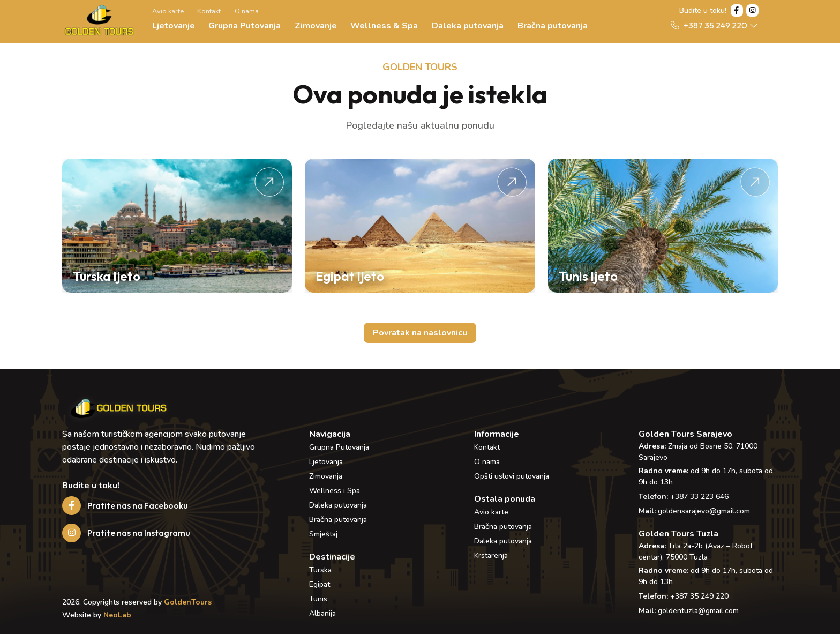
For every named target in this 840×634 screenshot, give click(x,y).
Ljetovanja (326, 462)
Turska (320, 570)
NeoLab (117, 615)
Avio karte (168, 11)
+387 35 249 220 (699, 596)
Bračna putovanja (553, 26)
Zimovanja (326, 476)
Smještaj (323, 534)
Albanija (322, 613)
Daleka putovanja (468, 26)
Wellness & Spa (384, 26)
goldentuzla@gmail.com (698, 611)
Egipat (320, 584)
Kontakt (209, 11)
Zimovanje (316, 26)
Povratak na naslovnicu (420, 333)
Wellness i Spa (335, 491)
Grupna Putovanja (245, 26)
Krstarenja (491, 555)
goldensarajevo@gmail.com (704, 511)
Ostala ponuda (505, 499)
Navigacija (330, 434)
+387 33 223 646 (699, 497)
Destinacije (332, 557)
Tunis (318, 599)
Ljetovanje (174, 26)
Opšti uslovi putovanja (512, 476)
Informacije (497, 434)
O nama (247, 11)
